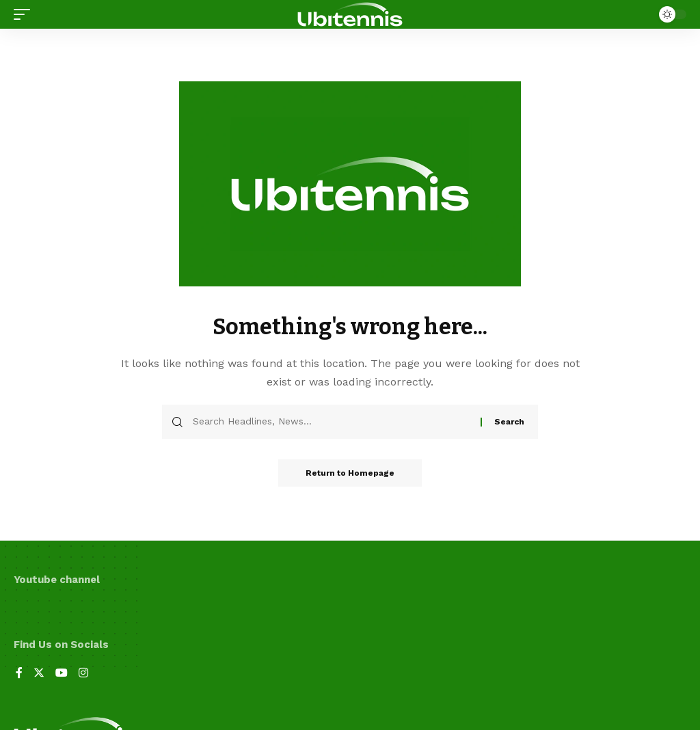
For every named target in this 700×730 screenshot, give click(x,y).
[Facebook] (19, 674)
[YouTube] (62, 674)
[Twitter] (39, 674)
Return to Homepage (350, 473)
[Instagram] (83, 674)
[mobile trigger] (25, 14)
